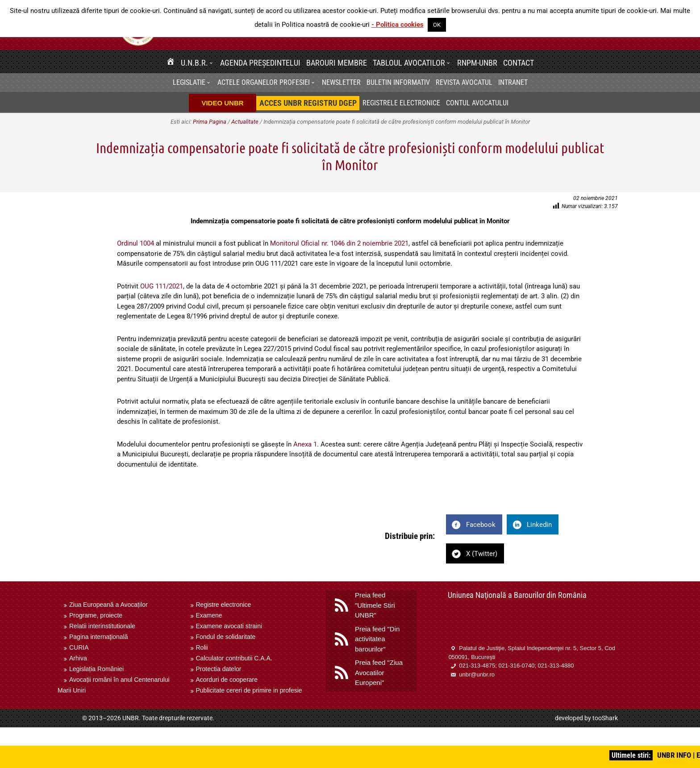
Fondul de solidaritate (226, 637)
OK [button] (437, 25)
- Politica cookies (398, 25)
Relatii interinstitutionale (102, 626)
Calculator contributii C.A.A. (234, 658)
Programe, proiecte (96, 615)
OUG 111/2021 (162, 286)
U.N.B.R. (194, 63)
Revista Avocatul (464, 82)
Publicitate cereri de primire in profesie (249, 690)
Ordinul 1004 (135, 243)
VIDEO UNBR (222, 103)
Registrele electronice (401, 103)
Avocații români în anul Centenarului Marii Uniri (114, 685)
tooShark (605, 718)
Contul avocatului (477, 103)
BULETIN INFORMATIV (398, 82)
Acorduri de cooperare (227, 680)
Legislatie (189, 82)
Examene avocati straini (229, 626)
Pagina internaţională (99, 637)
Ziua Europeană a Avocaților (108, 605)
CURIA (79, 647)
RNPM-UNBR (477, 63)
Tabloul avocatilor (409, 63)
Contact (519, 63)
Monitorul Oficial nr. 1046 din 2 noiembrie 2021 (339, 243)
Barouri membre (337, 63)
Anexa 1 (305, 444)
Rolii (202, 647)
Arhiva (78, 658)
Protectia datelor (219, 669)
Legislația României (96, 669)
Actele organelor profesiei (264, 82)
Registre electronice (224, 605)
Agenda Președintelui (260, 63)
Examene (209, 615)
